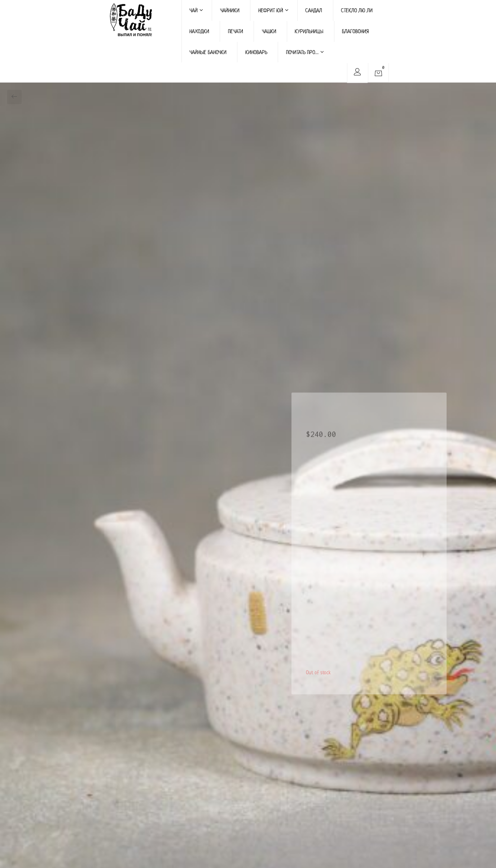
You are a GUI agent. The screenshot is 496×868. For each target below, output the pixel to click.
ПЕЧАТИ (236, 31)
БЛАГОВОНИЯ (355, 31)
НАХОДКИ (199, 31)
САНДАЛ (314, 10)
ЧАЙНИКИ (230, 10)
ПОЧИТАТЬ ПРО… (305, 52)
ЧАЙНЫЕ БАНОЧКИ (208, 52)
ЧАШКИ (269, 31)
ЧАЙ (196, 10)
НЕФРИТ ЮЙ (273, 10)
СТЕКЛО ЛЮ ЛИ (357, 10)
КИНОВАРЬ (256, 52)
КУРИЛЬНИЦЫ (309, 31)
